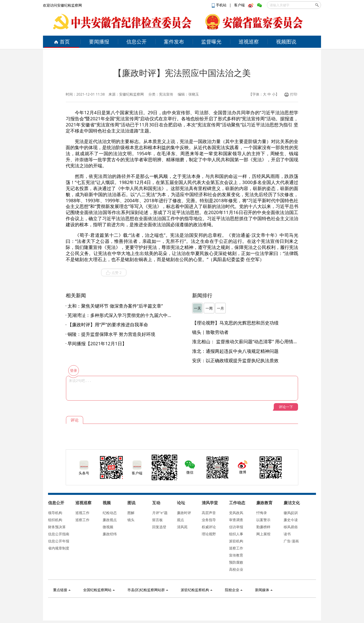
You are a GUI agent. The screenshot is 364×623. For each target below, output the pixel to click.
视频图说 (286, 42)
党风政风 (236, 513)
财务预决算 (57, 527)
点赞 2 (114, 273)
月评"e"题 (160, 513)
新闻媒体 (264, 590)
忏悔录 (262, 513)
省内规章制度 (59, 548)
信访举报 (236, 527)
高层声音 (209, 513)
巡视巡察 (249, 42)
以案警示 (263, 520)
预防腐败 (236, 562)
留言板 (157, 520)
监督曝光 (211, 42)
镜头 (131, 520)
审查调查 (236, 520)
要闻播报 (99, 42)
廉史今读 (291, 520)
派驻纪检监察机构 (197, 590)
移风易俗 (291, 527)
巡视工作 (82, 513)
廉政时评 (184, 513)
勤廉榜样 (263, 527)
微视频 (108, 527)
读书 (287, 534)
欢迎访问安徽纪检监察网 (62, 5)
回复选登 (159, 527)
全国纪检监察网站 (99, 590)
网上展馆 (263, 534)
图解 (131, 513)
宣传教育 (236, 555)
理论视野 (209, 534)
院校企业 (234, 590)
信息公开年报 (59, 541)
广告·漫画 (291, 541)
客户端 (239, 5)
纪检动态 (110, 513)
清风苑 (182, 527)
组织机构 (55, 520)
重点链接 (62, 590)
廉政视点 (110, 520)
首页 (62, 42)
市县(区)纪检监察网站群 (148, 590)
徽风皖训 (291, 513)
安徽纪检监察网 (131, 94)
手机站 (220, 5)
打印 (291, 94)
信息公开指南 (59, 534)
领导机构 (55, 513)
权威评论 (209, 527)
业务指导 (209, 520)
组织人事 (236, 534)
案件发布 (174, 42)
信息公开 (136, 42)
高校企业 (236, 569)
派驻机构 (236, 541)
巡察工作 (82, 520)
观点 (180, 520)
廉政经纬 (110, 534)
